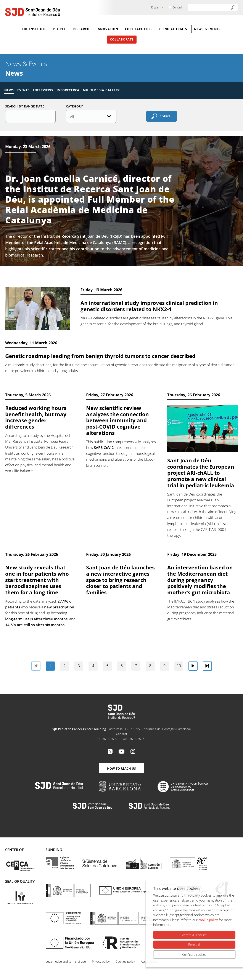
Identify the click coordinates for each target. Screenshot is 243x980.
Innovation (107, 29)
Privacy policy (101, 961)
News (9, 90)
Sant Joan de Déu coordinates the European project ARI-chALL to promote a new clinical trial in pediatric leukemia (201, 473)
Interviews (43, 90)
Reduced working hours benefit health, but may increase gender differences (36, 417)
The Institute (34, 29)
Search (166, 116)
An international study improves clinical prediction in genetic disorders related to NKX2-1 (149, 306)
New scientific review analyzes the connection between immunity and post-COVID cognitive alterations (117, 420)
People (60, 29)
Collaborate (122, 39)
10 (179, 666)
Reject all (194, 945)
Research (81, 29)
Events (23, 90)
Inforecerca (68, 90)
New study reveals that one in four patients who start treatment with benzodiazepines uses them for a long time (37, 580)
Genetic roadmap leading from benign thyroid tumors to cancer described (100, 356)
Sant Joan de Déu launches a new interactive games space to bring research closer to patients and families (120, 580)
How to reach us (121, 768)
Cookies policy (125, 961)
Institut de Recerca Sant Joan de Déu (75, 236)
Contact (177, 7)
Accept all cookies (194, 935)
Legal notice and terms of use (66, 961)
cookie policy (208, 920)
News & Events (207, 29)
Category (74, 106)
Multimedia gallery (101, 90)
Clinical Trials (173, 29)
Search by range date (25, 106)
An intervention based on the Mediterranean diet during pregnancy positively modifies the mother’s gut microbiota (200, 580)
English (156, 7)
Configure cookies (194, 955)
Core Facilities (139, 29)
